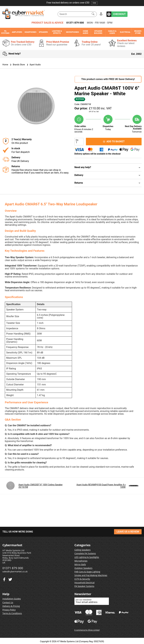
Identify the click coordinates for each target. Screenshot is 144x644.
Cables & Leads (112, 32)
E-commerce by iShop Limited (87, 630)
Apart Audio (34, 65)
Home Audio (85, 32)
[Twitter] (4, 579)
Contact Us (8, 602)
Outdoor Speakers (83, 568)
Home (5, 65)
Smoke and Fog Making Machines (91, 575)
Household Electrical (84, 583)
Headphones (30, 32)
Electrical (125, 32)
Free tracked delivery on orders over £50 (72, 3)
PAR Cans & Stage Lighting (87, 572)
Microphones (73, 32)
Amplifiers (17, 32)
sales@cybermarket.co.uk (15, 571)
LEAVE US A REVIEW (128, 532)
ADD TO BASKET (114, 141)
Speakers (43, 32)
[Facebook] (10, 579)
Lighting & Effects (57, 32)
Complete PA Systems (85, 553)
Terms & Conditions (12, 613)
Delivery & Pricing (11, 606)
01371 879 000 (75, 23)
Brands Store (138, 32)
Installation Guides (12, 599)
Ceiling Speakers (83, 550)
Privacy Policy (9, 610)
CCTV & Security (82, 579)
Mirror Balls (80, 564)
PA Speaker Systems (84, 586)
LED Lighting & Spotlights (87, 557)
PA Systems (5, 32)
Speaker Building (98, 32)
